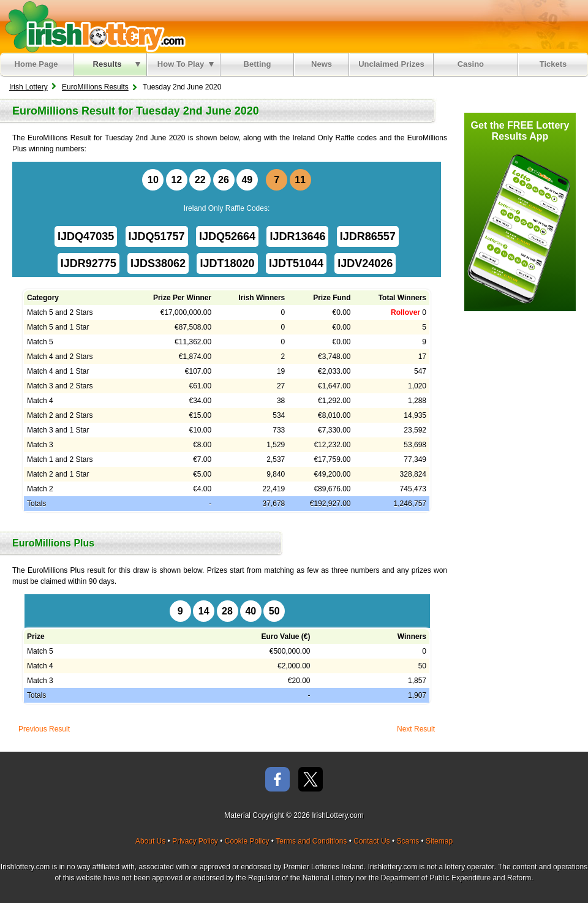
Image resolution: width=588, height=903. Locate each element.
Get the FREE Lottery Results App (520, 131)
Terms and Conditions (311, 841)
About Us (150, 841)
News (322, 64)
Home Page (36, 64)
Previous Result (44, 729)
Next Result (416, 729)
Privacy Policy (195, 841)
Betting (258, 64)
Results (117, 64)
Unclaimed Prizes (391, 64)
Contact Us (371, 841)
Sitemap (439, 841)
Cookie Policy (247, 841)
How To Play (186, 64)
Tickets (553, 64)
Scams (408, 841)
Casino (473, 64)
